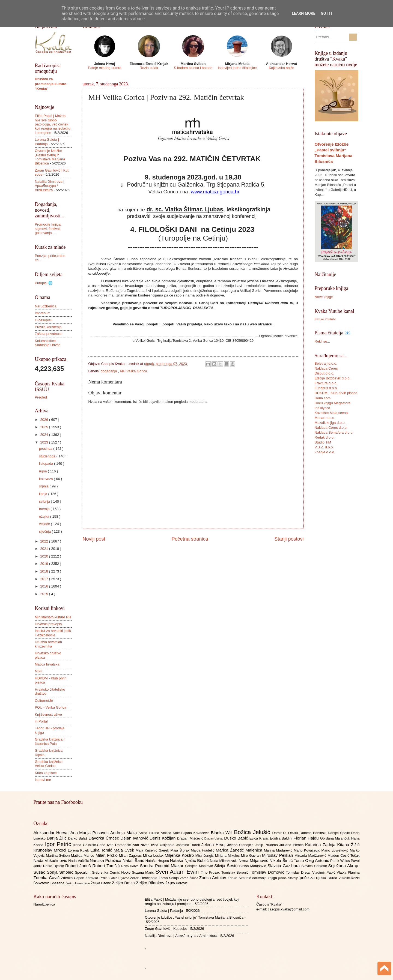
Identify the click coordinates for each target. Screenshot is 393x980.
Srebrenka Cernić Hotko (112, 872)
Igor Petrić (59, 844)
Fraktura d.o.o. (326, 383)
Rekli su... (322, 341)
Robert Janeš (79, 866)
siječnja (45, 531)
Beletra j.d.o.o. (326, 363)
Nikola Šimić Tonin (287, 860)
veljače (45, 524)
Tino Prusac (211, 872)
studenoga (48, 456)
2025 (44, 427)
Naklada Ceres (326, 368)
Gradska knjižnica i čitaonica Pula (50, 741)
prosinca (46, 449)
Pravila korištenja (48, 327)
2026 (44, 420)
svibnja (45, 501)
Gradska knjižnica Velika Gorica (49, 764)
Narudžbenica (46, 306)
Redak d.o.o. (325, 437)
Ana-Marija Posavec (90, 833)
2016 (44, 586)
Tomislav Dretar (299, 872)
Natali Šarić (134, 860)
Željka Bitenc (101, 883)
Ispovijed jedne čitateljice (237, 68)
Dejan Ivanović (135, 838)
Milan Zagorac (131, 855)
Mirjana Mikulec (228, 855)
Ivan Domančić (120, 845)
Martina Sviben (58, 855)
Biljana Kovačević (196, 833)
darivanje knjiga (265, 878)
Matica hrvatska (47, 664)
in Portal (41, 721)
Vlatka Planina (348, 872)
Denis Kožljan (163, 838)
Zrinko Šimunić (240, 878)
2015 (44, 594)
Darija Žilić (57, 838)
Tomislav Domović (268, 872)
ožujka (45, 516)
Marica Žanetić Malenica (240, 850)
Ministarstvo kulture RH (53, 617)
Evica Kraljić (260, 838)
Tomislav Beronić (236, 872)
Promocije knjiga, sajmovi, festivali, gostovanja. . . (48, 229)
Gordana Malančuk (336, 838)
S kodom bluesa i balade (193, 68)
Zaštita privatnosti (49, 334)
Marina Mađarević (279, 850)
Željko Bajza (124, 883)
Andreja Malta (124, 833)
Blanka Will (223, 833)
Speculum (83, 872)
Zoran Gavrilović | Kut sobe (166, 929)
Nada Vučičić (79, 861)
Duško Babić (237, 838)
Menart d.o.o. (325, 418)
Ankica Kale (171, 833)
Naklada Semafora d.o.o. (334, 432)
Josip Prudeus (267, 845)
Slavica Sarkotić (315, 866)
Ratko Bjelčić (54, 866)
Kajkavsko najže (282, 68)
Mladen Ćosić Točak (343, 855)
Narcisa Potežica (106, 860)
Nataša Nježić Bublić (190, 860)
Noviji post (94, 539)
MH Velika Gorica (134, 371)
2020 (44, 556)
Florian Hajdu (307, 838)
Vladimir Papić (324, 872)
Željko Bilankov (151, 883)
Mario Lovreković (336, 850)
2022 (44, 541)
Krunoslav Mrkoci (51, 850)
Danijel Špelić (340, 833)
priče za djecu (314, 878)
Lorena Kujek (79, 850)
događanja (109, 371)
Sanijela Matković (200, 866)
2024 (44, 435)
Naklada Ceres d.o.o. (331, 428)
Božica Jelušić (253, 832)
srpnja (44, 486)
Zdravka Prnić (97, 878)
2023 (44, 442)
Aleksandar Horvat (52, 833)
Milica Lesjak (154, 855)
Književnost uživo (48, 714)
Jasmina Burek (189, 845)
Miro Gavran (251, 855)
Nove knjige (324, 297)
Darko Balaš (78, 838)
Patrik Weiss (340, 861)
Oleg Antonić (318, 860)
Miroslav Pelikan (278, 855)
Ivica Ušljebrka (163, 845)
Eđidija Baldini (282, 838)
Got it (327, 13)
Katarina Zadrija (321, 845)
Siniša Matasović (253, 866)
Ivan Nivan (142, 845)
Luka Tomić (102, 850)
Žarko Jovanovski (78, 883)
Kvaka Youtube (325, 319)
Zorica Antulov (213, 878)
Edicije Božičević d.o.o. (333, 378)
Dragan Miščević (190, 838)
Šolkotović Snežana (50, 883)
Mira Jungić (205, 855)
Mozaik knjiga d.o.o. (330, 423)
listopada (47, 464)
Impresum (43, 313)
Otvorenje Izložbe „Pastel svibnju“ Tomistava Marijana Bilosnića (50, 157)
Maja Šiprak (181, 850)
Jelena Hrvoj (214, 845)
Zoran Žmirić (189, 878)
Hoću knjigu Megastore (333, 403)
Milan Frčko (107, 855)
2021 (44, 549)
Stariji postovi (289, 539)
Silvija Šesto (227, 866)
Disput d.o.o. (324, 373)
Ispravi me (43, 780)
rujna (43, 471)
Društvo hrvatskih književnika (48, 644)
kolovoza (46, 479)
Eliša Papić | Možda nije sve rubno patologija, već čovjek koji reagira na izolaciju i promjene (53, 124)
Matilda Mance (83, 855)
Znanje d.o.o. (325, 452)
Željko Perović (176, 883)
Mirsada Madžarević (311, 855)
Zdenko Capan (73, 878)
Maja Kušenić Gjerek (153, 850)
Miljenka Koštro (180, 855)
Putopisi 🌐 (44, 283)
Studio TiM (323, 442)
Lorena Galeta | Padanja (47, 142)
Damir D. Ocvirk (286, 833)
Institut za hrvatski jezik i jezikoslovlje (53, 633)
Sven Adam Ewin (178, 872)
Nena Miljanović (254, 860)
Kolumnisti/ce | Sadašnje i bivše (48, 343)
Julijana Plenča (292, 845)
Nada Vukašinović (51, 860)
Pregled (41, 397)
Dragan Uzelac (214, 839)
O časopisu (44, 320)
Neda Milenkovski (224, 861)
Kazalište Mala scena (331, 413)
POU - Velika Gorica (51, 707)
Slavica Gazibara (284, 866)
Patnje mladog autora (105, 68)
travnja (45, 509)
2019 (44, 564)
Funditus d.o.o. (326, 388)
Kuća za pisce (46, 773)
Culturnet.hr (44, 701)
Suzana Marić (144, 872)
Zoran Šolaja (169, 878)
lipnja (44, 494)
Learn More (303, 13)
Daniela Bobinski (314, 833)
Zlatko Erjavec (119, 878)
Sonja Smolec (61, 872)
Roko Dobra (130, 866)
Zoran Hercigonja (144, 878)
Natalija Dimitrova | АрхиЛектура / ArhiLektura (50, 186)
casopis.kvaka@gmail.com (289, 909)
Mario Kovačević (307, 850)
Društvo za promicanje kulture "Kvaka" (51, 84)
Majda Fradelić (203, 850)
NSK (38, 671)
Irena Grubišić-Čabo (90, 845)
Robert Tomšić (107, 866)
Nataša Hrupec (158, 861)
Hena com (323, 398)
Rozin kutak (149, 68)
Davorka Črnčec (104, 838)
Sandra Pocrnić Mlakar (163, 866)
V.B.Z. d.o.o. (324, 447)
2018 (44, 571)
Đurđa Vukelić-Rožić (343, 878)
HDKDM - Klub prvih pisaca (336, 393)
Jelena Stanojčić (241, 845)
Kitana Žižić (349, 845)
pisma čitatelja (289, 878)
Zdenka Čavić (47, 878)
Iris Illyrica (322, 408)
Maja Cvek (125, 850)
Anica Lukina (150, 833)
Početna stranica (190, 539)
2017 (44, 579)
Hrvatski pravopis (48, 624)
